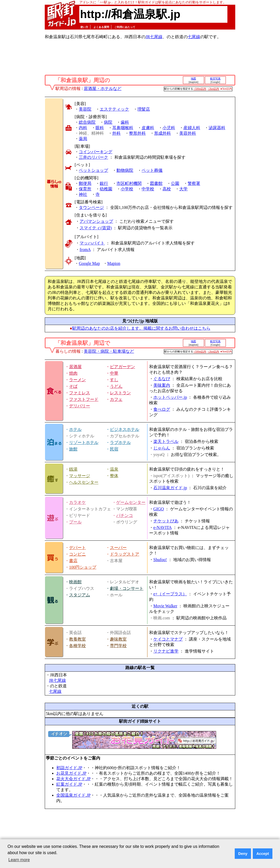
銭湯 (73, 469)
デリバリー (80, 406)
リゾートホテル (84, 442)
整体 (114, 476)
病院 (108, 122)
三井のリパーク (93, 157)
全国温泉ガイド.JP (73, 795)
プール (75, 522)
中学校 (148, 189)
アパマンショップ (96, 221)
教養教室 (77, 639)
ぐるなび (162, 379)
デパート (77, 548)
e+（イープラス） (170, 594)
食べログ (162, 409)
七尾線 (194, 37)
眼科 (100, 128)
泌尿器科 (217, 128)
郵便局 (85, 183)
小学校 (127, 189)
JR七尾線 (154, 37)
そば (73, 386)
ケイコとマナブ (168, 639)
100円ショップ (83, 567)
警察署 (194, 183)
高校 (167, 189)
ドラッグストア (125, 554)
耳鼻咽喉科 (123, 128)
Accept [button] (263, 854)
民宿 (114, 449)
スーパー (118, 548)
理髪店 (144, 109)
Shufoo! (160, 560)
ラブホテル (120, 442)
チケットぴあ (166, 521)
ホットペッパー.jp (170, 397)
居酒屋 (75, 367)
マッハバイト (92, 243)
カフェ (116, 399)
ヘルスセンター (84, 482)
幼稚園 (106, 189)
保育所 (85, 189)
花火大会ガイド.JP (73, 779)
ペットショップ (93, 170)
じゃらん (162, 448)
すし (114, 380)
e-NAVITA (163, 527)
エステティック (114, 109)
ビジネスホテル (125, 429)
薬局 (83, 139)
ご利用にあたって (125, 27)
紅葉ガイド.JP (69, 784)
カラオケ (77, 502)
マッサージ (80, 476)
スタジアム (80, 595)
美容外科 (188, 133)
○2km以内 (213, 89)
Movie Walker (165, 606)
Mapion (114, 263)
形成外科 (163, 133)
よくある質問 (101, 27)
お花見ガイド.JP (71, 773)
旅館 (73, 449)
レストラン (120, 393)
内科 (83, 128)
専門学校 (118, 646)
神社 (83, 194)
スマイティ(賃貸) (96, 228)
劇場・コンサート (127, 588)
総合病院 (87, 122)
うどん (116, 386)
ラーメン (77, 380)
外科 (116, 133)
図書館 (156, 183)
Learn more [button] (19, 860)
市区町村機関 (129, 183)
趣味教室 (118, 639)
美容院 (85, 109)
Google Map (89, 263)
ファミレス (80, 393)
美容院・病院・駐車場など (109, 351)
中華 (114, 373)
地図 (193, 79)
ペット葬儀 (152, 170)
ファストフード (84, 399)
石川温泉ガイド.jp (170, 488)
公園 (175, 183)
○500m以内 (200, 89)
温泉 (114, 469)
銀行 (104, 183)
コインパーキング (96, 152)
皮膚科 (148, 128)
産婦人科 (192, 128)
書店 (73, 561)
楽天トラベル (166, 441)
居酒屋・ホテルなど (103, 88)
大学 (183, 189)
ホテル (75, 429)
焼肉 (73, 373)
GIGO (159, 509)
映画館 (75, 582)
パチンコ (125, 515)
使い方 (84, 27)
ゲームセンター (131, 502)
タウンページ (91, 207)
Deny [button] (243, 854)
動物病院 (125, 170)
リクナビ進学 (166, 651)
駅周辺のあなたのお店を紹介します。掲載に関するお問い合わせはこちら (141, 328)
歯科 (125, 122)
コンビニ (77, 554)
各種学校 (77, 646)
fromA (85, 250)
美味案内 (162, 385)
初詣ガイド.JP (69, 768)
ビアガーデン (122, 367)
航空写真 (215, 79)
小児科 (169, 128)
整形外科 (137, 133)
